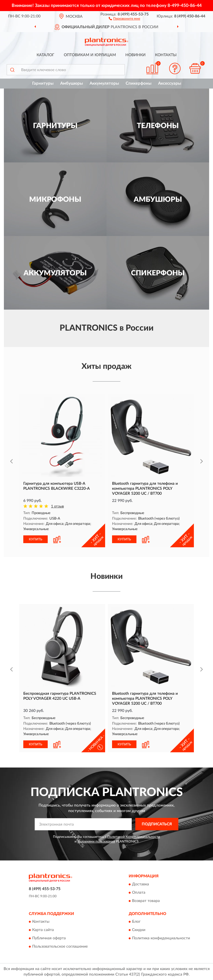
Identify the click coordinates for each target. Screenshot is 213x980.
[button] (124, 18)
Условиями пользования (96, 841)
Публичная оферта (49, 938)
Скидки (139, 930)
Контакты (166, 55)
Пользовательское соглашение (60, 947)
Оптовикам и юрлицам (90, 55)
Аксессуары (170, 83)
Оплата (139, 893)
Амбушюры (72, 83)
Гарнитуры (43, 83)
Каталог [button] (45, 55)
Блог (136, 922)
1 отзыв (57, 506)
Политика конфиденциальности (161, 938)
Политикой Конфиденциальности (134, 837)
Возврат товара (146, 901)
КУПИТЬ (35, 539)
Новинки (135, 55)
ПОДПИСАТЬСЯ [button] (157, 824)
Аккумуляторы (104, 83)
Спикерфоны (139, 83)
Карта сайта (43, 930)
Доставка (140, 884)
